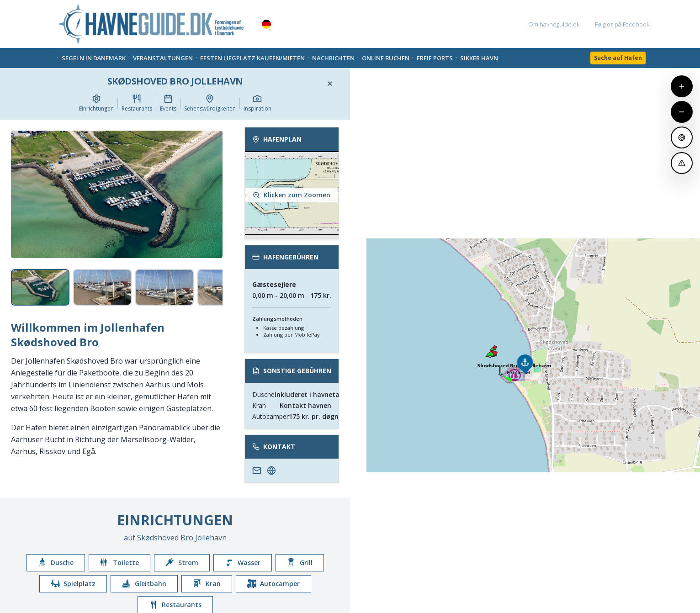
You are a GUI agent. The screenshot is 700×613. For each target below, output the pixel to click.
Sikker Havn (479, 58)
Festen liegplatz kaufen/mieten (252, 58)
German (266, 24)
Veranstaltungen (163, 58)
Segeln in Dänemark (94, 58)
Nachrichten (333, 58)
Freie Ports (435, 58)
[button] (270, 30)
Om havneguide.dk (554, 24)
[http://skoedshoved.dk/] (271, 470)
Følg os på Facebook (622, 24)
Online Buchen (386, 58)
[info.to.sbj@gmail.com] (257, 470)
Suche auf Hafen (618, 58)
